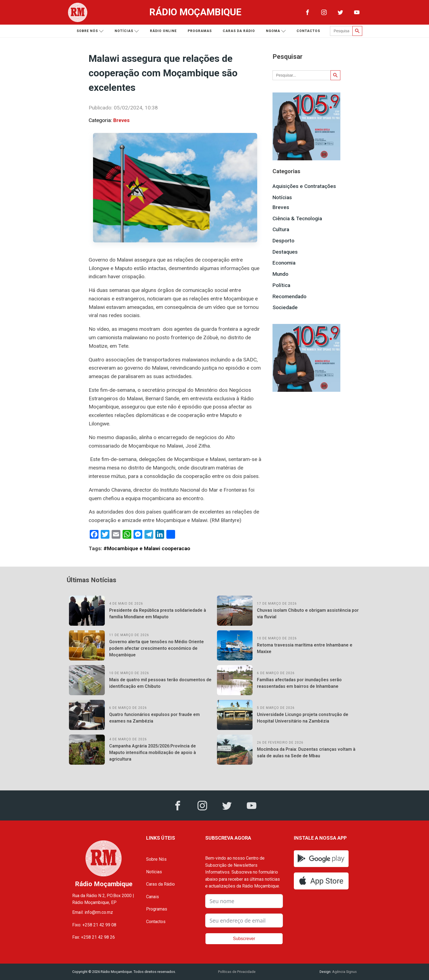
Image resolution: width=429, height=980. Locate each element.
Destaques (285, 252)
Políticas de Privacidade (237, 972)
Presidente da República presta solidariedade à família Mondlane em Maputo (158, 614)
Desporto (283, 241)
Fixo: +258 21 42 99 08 (94, 925)
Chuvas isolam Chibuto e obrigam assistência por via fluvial (308, 614)
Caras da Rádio (239, 31)
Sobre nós (90, 31)
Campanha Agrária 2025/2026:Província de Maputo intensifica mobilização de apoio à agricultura (153, 753)
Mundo (280, 274)
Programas (200, 31)
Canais (153, 897)
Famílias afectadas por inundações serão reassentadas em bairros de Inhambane (299, 683)
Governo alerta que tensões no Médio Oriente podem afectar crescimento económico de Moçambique (156, 648)
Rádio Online (163, 31)
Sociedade (285, 307)
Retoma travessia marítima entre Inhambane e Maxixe (305, 648)
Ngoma (276, 31)
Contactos (308, 31)
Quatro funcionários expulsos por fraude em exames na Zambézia (154, 718)
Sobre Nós (156, 859)
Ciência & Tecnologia (297, 218)
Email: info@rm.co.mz (93, 912)
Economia (284, 263)
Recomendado (289, 296)
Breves (121, 120)
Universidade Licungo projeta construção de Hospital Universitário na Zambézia (303, 718)
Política (281, 285)
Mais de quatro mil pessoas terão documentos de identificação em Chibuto (160, 683)
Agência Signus (344, 972)
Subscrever (244, 939)
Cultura (281, 229)
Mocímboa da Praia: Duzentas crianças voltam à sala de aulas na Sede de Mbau (306, 753)
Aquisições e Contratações (304, 186)
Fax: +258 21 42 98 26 (94, 937)
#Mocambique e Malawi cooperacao (147, 548)
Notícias (127, 31)
